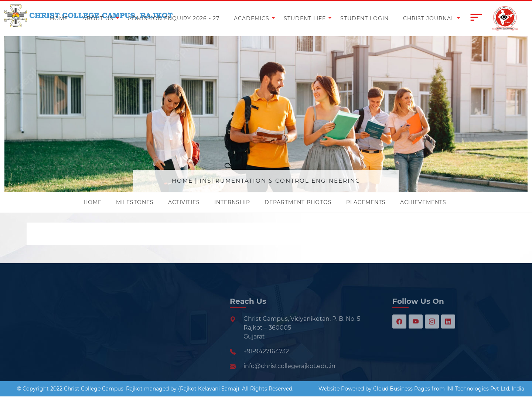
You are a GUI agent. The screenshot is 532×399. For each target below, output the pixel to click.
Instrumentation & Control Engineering (280, 181)
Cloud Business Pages (402, 389)
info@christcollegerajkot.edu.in (289, 380)
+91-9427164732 (266, 365)
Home (182, 181)
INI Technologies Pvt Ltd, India (485, 389)
